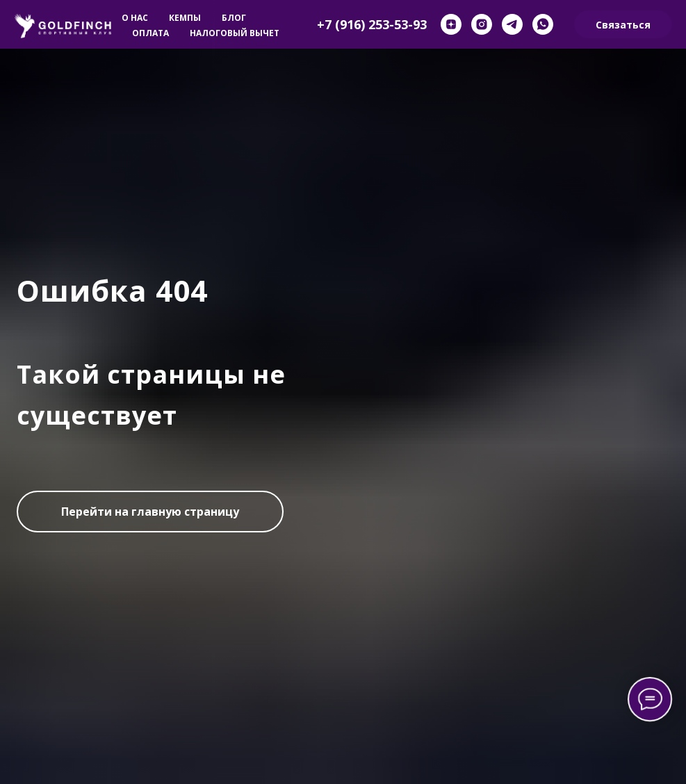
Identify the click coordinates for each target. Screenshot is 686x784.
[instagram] (482, 24)
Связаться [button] (623, 25)
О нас (135, 18)
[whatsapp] (543, 24)
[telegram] (512, 24)
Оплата (150, 33)
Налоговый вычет (235, 33)
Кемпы (185, 18)
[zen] (451, 24)
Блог (234, 18)
